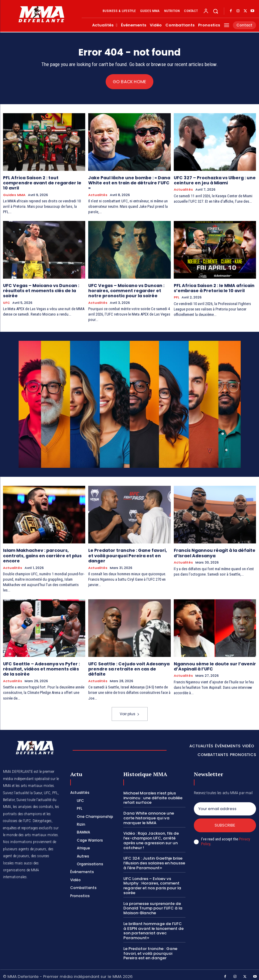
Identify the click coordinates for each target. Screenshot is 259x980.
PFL (176, 296)
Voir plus (130, 711)
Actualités (98, 194)
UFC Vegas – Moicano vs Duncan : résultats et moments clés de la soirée (41, 290)
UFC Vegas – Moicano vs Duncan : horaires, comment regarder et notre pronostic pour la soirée (126, 290)
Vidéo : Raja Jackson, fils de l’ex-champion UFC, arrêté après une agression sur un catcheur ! (151, 838)
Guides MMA (14, 194)
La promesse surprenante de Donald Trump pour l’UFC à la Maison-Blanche (152, 905)
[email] (225, 807)
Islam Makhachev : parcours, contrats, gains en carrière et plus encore (42, 555)
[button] (216, 11)
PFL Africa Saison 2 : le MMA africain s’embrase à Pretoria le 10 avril (214, 287)
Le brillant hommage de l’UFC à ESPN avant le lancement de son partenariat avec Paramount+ (154, 927)
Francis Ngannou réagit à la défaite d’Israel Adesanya (214, 552)
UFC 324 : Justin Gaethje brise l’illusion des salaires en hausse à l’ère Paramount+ (154, 860)
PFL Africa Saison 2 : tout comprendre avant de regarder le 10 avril (42, 183)
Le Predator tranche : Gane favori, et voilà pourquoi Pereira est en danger (128, 555)
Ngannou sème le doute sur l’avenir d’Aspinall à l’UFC (215, 665)
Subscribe (225, 823)
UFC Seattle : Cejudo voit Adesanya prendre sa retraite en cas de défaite (128, 667)
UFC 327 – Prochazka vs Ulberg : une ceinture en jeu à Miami (214, 180)
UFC (6, 302)
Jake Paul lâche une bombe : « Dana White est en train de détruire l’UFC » (129, 183)
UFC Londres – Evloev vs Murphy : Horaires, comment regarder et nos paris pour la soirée (152, 883)
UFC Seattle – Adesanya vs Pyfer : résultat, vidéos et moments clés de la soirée (44, 667)
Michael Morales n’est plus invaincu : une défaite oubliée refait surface (152, 795)
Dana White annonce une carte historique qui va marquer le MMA (154, 815)
